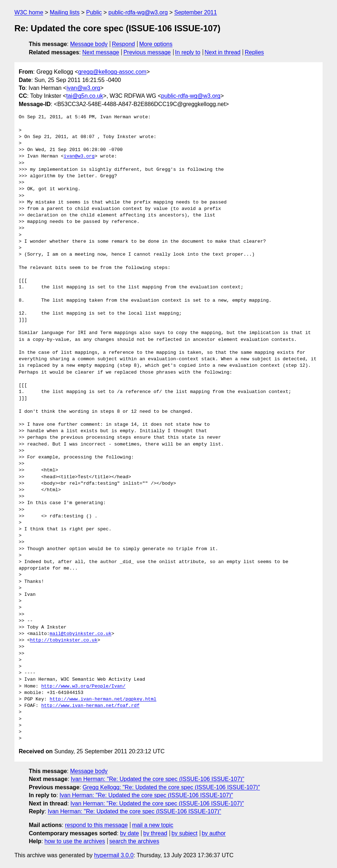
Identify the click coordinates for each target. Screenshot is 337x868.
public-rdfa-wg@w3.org (138, 12)
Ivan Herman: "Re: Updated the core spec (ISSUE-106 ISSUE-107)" (158, 779)
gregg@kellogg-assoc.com (112, 72)
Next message (101, 52)
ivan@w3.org (84, 88)
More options (156, 44)
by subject (184, 833)
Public (94, 12)
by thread (155, 833)
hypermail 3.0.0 (114, 855)
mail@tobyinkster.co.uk (81, 634)
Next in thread (223, 52)
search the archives (134, 841)
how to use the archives (75, 841)
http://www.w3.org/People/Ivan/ (83, 686)
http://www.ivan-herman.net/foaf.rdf (90, 706)
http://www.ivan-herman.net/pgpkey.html (103, 699)
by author (214, 833)
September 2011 (196, 12)
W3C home (29, 12)
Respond (123, 44)
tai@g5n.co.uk (85, 96)
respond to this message (96, 825)
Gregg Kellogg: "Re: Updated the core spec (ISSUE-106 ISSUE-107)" (171, 787)
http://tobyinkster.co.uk (64, 640)
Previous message (147, 52)
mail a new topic (153, 825)
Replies (254, 52)
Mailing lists (65, 12)
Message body (89, 44)
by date (129, 833)
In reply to (188, 52)
